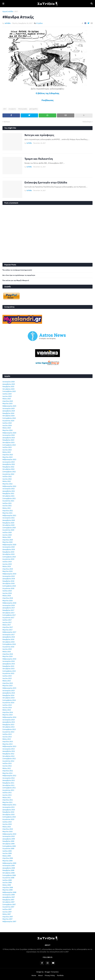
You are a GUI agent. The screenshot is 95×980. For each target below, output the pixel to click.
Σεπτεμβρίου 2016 (9, 644)
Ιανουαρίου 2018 (9, 605)
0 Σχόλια (39, 23)
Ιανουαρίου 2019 (9, 576)
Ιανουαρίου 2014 (9, 720)
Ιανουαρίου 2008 (9, 895)
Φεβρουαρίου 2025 (9, 406)
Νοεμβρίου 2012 (8, 754)
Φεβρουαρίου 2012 (9, 775)
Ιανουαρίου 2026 (9, 382)
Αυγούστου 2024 (8, 421)
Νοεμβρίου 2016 (8, 639)
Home (34, 975)
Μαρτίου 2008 (7, 890)
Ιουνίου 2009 (7, 853)
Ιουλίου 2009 (7, 851)
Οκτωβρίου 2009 (8, 844)
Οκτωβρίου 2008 (8, 873)
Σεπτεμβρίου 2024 (9, 418)
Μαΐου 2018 (7, 596)
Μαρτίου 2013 (7, 744)
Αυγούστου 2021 (8, 501)
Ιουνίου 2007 (7, 912)
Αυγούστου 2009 (8, 848)
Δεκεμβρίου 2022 (9, 464)
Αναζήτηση (92, 4)
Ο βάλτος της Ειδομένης (47, 93)
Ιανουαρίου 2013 (9, 749)
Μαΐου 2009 (7, 856)
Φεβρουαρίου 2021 (9, 515)
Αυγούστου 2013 (8, 732)
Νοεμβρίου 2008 (8, 870)
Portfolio (60, 975)
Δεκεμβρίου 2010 (9, 810)
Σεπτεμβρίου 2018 (9, 586)
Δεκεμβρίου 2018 (9, 579)
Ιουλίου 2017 (7, 620)
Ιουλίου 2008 (7, 880)
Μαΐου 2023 (7, 452)
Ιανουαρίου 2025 (9, 408)
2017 (16, 11)
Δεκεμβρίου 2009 (9, 839)
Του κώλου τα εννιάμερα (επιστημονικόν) (17, 270)
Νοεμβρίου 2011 (8, 783)
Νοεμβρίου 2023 (8, 440)
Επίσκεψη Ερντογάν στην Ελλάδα (46, 182)
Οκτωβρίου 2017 (8, 613)
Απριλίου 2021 (8, 511)
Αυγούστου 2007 (8, 907)
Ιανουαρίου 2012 (9, 778)
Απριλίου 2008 (8, 887)
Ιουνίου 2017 (7, 622)
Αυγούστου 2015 (8, 673)
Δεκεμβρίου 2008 (9, 868)
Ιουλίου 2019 (7, 562)
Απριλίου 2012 (8, 771)
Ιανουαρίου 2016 (9, 661)
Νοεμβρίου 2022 (8, 467)
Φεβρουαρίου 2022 (9, 486)
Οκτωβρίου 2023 (8, 442)
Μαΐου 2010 (7, 827)
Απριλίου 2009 (8, 858)
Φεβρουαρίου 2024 (9, 433)
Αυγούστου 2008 (8, 878)
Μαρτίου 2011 (7, 802)
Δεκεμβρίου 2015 (9, 664)
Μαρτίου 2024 (7, 430)
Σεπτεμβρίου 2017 (9, 615)
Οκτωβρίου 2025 (8, 389)
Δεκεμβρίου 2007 (9, 897)
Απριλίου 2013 (8, 741)
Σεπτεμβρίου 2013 (9, 729)
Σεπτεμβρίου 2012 (9, 758)
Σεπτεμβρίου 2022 (9, 472)
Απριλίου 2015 (8, 683)
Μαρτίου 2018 (7, 601)
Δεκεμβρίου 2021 (9, 491)
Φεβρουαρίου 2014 (9, 717)
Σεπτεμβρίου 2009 (9, 846)
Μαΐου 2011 (7, 797)
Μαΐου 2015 (7, 681)
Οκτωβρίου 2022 (8, 469)
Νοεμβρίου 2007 (8, 900)
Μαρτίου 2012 (7, 773)
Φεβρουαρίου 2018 (9, 603)
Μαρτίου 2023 (7, 457)
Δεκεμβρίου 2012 (9, 751)
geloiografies (34, 109)
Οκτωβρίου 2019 (8, 554)
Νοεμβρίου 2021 (8, 493)
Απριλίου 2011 (8, 800)
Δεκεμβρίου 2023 (9, 438)
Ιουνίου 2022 (7, 479)
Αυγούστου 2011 (8, 790)
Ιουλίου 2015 (7, 676)
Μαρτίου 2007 (7, 919)
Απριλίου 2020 (8, 540)
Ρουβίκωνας (48, 100)
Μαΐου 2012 (7, 768)
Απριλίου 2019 (8, 569)
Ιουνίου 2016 (7, 649)
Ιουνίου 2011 (7, 795)
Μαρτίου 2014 (7, 715)
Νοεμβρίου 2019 (8, 552)
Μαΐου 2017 (7, 625)
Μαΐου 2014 (7, 710)
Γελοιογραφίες (23, 109)
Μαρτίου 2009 (7, 861)
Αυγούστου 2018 (8, 588)
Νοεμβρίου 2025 (8, 386)
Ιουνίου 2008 (7, 882)
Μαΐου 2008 (7, 885)
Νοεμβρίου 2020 (8, 523)
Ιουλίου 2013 (7, 734)
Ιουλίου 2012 (7, 763)
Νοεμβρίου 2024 (8, 413)
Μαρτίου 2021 (7, 513)
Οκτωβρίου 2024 (8, 416)
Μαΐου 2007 (7, 914)
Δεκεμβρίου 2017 (9, 608)
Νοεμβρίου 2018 (8, 581)
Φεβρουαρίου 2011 (9, 805)
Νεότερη (7, 122)
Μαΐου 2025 (7, 399)
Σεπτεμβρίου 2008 (9, 875)
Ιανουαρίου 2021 (9, 518)
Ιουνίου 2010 (7, 824)
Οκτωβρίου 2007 (8, 902)
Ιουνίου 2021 (7, 506)
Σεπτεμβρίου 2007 (9, 904)
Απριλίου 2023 (8, 455)
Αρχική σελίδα (8, 11)
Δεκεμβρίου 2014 (9, 693)
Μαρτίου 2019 (7, 571)
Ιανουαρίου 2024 (9, 435)
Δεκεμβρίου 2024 (9, 411)
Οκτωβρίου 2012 (8, 756)
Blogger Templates (52, 972)
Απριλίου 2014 (8, 712)
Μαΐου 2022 (7, 481)
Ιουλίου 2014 (7, 705)
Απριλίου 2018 (8, 598)
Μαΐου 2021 (7, 508)
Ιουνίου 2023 (7, 450)
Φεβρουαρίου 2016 (9, 659)
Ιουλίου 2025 (7, 394)
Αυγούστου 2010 (8, 819)
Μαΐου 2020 (7, 537)
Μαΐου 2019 (7, 566)
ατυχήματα (12, 109)
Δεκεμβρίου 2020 (9, 520)
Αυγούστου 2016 (8, 647)
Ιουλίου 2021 (7, 503)
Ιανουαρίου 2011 (9, 807)
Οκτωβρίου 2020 (8, 525)
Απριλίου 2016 (8, 654)
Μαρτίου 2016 (7, 656)
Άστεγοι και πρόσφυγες (39, 135)
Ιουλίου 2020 (7, 532)
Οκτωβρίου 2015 (8, 669)
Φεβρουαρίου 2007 (9, 921)
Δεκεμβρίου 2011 (9, 780)
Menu (3, 4)
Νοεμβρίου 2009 (8, 841)
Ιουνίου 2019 (7, 564)
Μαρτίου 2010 (7, 831)
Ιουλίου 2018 (7, 591)
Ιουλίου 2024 (7, 423)
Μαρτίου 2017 (7, 630)
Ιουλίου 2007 (7, 909)
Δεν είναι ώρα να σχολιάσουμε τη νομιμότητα (19, 275)
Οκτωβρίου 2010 (8, 814)
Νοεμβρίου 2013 (8, 724)
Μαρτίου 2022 (7, 484)
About (40, 975)
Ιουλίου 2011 (7, 792)
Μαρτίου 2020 (7, 542)
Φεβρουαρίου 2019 (9, 574)
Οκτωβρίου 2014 (8, 698)
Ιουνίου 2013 (7, 737)
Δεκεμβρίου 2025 (9, 384)
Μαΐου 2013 (7, 739)
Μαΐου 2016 (7, 652)
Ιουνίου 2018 (7, 593)
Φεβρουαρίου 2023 (9, 459)
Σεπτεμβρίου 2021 (9, 498)
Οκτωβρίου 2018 (8, 583)
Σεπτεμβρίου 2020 (9, 528)
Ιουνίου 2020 (7, 535)
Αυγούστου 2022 (8, 474)
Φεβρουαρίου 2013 (9, 746)
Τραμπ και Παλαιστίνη (39, 159)
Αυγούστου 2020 (8, 530)
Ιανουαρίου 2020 (9, 547)
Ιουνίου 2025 (7, 396)
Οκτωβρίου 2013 (8, 727)
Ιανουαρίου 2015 (9, 690)
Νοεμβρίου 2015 (8, 666)
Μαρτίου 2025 (7, 403)
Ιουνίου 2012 (7, 766)
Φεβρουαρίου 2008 (9, 892)
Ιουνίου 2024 (7, 425)
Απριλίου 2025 (8, 401)
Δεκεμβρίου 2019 (9, 549)
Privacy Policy (50, 975)
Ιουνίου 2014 (7, 707)
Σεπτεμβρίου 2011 (9, 788)
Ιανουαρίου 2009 (9, 865)
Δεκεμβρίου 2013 (9, 722)
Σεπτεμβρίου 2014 (9, 700)
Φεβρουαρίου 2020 (9, 545)
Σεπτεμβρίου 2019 (9, 557)
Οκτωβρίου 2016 (8, 642)
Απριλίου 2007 (8, 917)
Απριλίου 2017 (8, 627)
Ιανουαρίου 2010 (9, 836)
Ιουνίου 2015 (7, 678)
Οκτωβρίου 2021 (8, 496)
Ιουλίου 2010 (7, 822)
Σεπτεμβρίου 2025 (9, 391)
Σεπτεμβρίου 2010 (9, 817)
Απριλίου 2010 (8, 829)
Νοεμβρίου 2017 (8, 610)
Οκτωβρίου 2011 (8, 785)
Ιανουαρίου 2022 (9, 489)
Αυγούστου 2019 (8, 559)
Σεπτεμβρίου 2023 (9, 445)
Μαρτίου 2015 (7, 686)
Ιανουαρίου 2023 (9, 462)
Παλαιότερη (87, 122)
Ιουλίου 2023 (7, 447)
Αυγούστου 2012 (8, 761)
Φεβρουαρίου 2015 (9, 688)
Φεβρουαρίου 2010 (9, 834)
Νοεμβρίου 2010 (8, 812)
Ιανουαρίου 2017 (9, 635)
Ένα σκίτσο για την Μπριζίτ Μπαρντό (16, 280)
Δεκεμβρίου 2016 (9, 637)
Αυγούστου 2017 (8, 618)
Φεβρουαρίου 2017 (9, 632)
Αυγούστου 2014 (8, 703)
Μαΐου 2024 (7, 428)
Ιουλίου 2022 (7, 476)
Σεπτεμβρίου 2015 (9, 671)
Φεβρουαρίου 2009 (9, 863)
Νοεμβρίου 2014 (8, 695)
